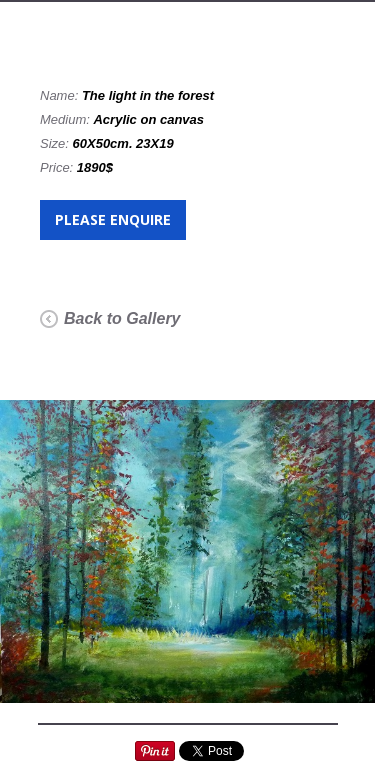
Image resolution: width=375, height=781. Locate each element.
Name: (61, 95)
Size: (56, 143)
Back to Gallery (122, 318)
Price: (58, 167)
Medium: (66, 119)
